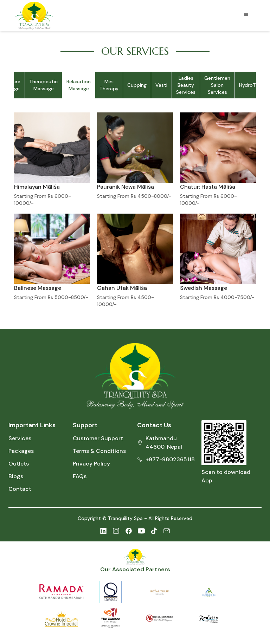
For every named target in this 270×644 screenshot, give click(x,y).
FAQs (80, 476)
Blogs (16, 476)
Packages (21, 451)
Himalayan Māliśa (37, 187)
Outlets (19, 464)
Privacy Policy (91, 464)
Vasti (161, 85)
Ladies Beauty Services (186, 85)
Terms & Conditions (99, 451)
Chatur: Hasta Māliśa (208, 187)
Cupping (137, 85)
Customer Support (98, 438)
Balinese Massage (38, 288)
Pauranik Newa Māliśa (126, 187)
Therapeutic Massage (43, 85)
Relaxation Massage (79, 85)
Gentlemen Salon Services (217, 85)
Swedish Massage (204, 288)
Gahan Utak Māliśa (122, 288)
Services (20, 438)
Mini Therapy (109, 85)
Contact (20, 489)
